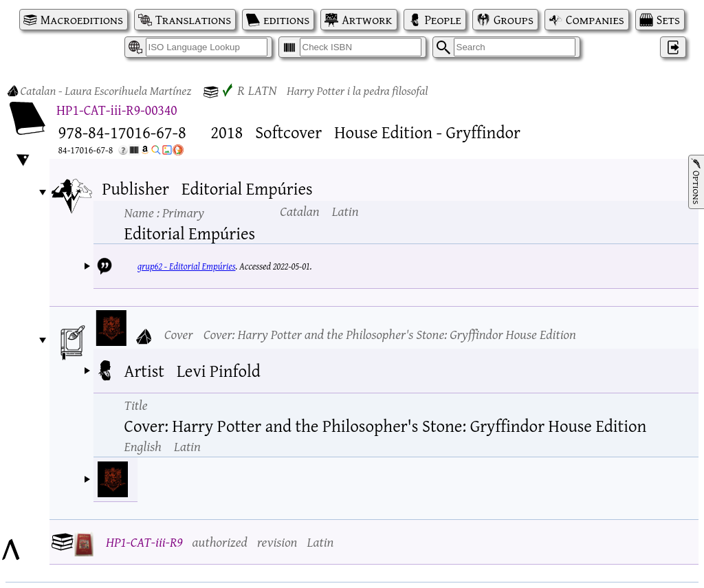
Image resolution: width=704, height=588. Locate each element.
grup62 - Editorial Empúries (187, 266)
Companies (595, 20)
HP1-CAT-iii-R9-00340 (117, 110)
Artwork (367, 20)
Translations (193, 20)
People (443, 20)
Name (164, 212)
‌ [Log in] (673, 47)
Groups (514, 20)
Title (136, 405)
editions (286, 20)
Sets (668, 20)
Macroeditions (82, 20)
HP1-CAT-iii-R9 (144, 542)
